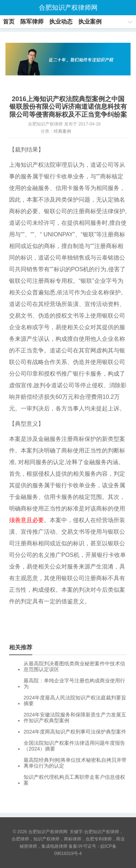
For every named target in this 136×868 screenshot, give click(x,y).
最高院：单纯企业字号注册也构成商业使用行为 (74, 683)
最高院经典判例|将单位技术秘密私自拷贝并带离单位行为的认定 (75, 763)
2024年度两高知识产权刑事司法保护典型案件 (75, 732)
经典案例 (62, 131)
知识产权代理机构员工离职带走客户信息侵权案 (74, 780)
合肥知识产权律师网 (68, 8)
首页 (9, 22)
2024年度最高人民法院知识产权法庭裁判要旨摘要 (75, 700)
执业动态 (61, 22)
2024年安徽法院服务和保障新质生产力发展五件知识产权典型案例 (75, 718)
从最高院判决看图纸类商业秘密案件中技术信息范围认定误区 (74, 666)
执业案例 (90, 22)
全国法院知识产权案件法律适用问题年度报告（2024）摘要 (74, 746)
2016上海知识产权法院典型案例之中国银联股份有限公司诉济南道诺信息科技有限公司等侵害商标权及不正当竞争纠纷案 (68, 107)
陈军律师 (32, 22)
